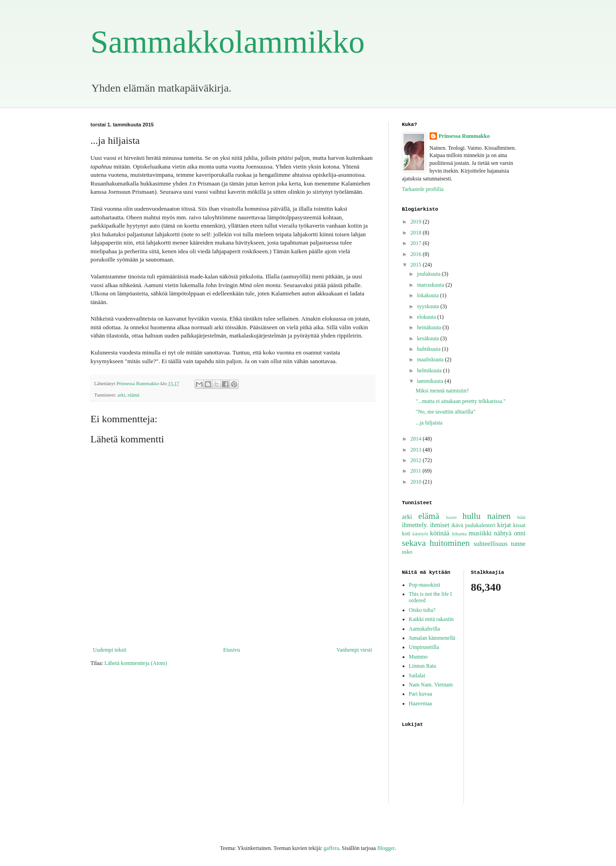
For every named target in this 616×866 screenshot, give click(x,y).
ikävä (457, 525)
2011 (417, 471)
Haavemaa (421, 703)
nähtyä (503, 533)
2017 (417, 243)
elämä (134, 395)
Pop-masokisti (425, 585)
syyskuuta (428, 306)
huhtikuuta (429, 349)
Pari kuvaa (421, 694)
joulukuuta (429, 274)
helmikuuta (430, 370)
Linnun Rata (423, 666)
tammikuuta (431, 381)
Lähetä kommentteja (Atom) (136, 663)
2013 (417, 450)
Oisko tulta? (422, 610)
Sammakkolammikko (228, 42)
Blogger (386, 848)
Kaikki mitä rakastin (431, 619)
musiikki (480, 533)
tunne (518, 544)
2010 (417, 482)
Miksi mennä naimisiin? (442, 391)
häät (522, 517)
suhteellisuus (491, 544)
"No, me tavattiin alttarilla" (445, 412)
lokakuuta (428, 295)
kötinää (440, 533)
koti (406, 534)
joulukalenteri (480, 525)
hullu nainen (487, 516)
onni (520, 533)
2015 (417, 265)
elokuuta (427, 317)
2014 (417, 439)
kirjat (504, 525)
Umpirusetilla (424, 647)
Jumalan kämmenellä (432, 638)
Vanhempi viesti (354, 650)
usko (407, 552)
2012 (417, 460)
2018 (417, 233)
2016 (417, 254)
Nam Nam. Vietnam (431, 685)
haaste (452, 517)
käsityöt (420, 534)
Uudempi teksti (110, 650)
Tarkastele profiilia (423, 189)
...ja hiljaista (429, 423)
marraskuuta (431, 285)
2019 (417, 222)
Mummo (418, 657)
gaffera (332, 848)
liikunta (459, 534)
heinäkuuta (430, 327)
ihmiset (440, 525)
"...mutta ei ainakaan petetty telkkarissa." (460, 401)
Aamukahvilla (425, 629)
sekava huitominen (436, 543)
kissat (519, 525)
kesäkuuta (428, 338)
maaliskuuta (431, 359)
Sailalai (417, 675)
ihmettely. (415, 525)
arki (121, 395)
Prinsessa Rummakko (464, 136)
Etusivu (232, 650)
